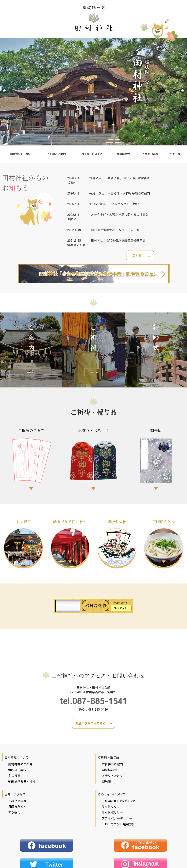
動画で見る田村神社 (70, 543)
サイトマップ (111, 780)
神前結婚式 (123, 154)
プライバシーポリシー (117, 791)
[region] (93, 92)
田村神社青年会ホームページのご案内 (105, 230)
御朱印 (156, 457)
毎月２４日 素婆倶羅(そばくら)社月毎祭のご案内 (108, 180)
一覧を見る (137, 256)
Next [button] (182, 91)
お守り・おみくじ (92, 154)
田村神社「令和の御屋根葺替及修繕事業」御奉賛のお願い (108, 243)
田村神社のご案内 (21, 154)
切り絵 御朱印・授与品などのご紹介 (103, 204)
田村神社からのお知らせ (118, 774)
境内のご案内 (17, 743)
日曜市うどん (164, 543)
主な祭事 (23, 543)
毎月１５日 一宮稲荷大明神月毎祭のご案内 (109, 193)
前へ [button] (5, 91)
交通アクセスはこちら (90, 697)
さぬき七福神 (150, 154)
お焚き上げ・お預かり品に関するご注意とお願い (108, 217)
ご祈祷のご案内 (56, 154)
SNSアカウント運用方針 (118, 797)
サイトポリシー (112, 786)
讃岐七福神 (117, 543)
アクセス (175, 154)
